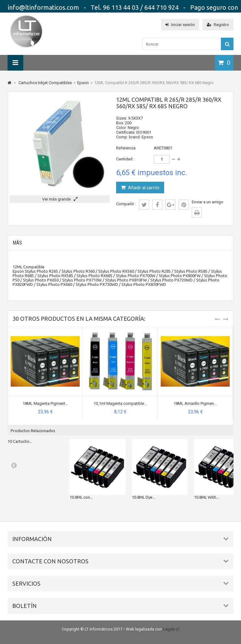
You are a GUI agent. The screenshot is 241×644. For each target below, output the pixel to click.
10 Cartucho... (20, 441)
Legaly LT (171, 629)
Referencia (126, 148)
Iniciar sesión (180, 25)
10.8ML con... (81, 497)
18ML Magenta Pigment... (45, 403)
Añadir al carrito (143, 188)
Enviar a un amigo (208, 202)
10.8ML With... (206, 497)
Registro (218, 25)
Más (17, 243)
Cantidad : (125, 159)
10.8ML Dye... (144, 497)
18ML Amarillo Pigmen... (195, 403)
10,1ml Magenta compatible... (120, 403)
